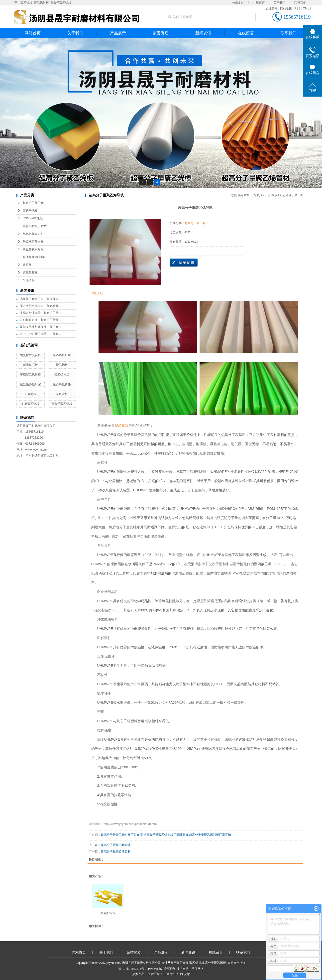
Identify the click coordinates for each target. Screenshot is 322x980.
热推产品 (138, 974)
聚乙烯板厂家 (62, 355)
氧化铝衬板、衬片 (35, 226)
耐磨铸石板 (30, 365)
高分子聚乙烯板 (61, 3)
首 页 (257, 195)
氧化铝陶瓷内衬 (33, 234)
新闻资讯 (203, 33)
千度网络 (198, 969)
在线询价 (184, 263)
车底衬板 (30, 394)
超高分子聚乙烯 (33, 203)
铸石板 (27, 265)
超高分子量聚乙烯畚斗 (116, 845)
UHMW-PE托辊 (33, 218)
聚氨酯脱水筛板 (33, 249)
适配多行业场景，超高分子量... (40, 313)
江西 (180, 974)
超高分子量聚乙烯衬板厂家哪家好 (166, 835)
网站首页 (33, 33)
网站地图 (286, 8)
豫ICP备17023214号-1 (133, 969)
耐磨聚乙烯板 (30, 404)
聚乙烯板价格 (62, 384)
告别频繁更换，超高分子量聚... (40, 320)
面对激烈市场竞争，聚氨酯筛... (40, 306)
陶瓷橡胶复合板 (33, 242)
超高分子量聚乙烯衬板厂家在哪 (122, 835)
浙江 (173, 974)
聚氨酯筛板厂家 (30, 384)
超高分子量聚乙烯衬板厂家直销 (210, 835)
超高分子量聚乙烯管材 (116, 851)
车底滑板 (29, 280)
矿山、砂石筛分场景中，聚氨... (40, 334)
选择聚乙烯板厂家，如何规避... (40, 299)
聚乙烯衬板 (41, 3)
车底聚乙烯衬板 (30, 375)
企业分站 (272, 8)
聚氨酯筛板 (30, 273)
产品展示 (118, 33)
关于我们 (280, 3)
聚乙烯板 (26, 3)
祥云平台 (169, 969)
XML (306, 8)
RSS (297, 8)
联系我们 (300, 3)
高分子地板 (30, 211)
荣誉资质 (161, 33)
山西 (167, 974)
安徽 (187, 974)
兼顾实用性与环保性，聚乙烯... (40, 327)
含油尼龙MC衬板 (34, 257)
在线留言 (259, 3)
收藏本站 (238, 3)
